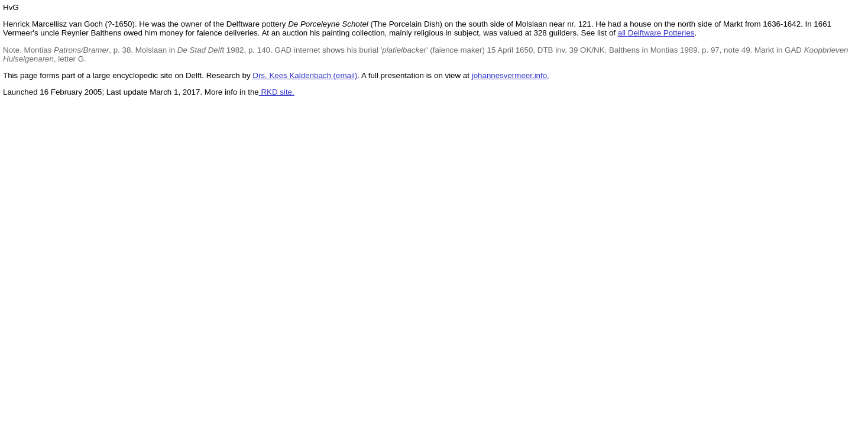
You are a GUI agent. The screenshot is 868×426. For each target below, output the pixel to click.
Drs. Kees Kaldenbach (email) (305, 75)
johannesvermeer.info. (511, 75)
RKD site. (277, 92)
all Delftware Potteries (656, 33)
